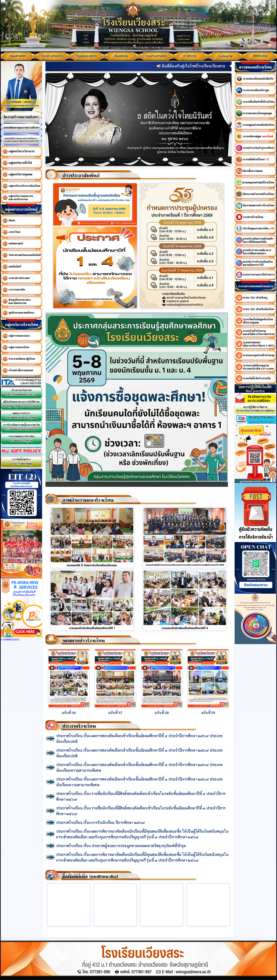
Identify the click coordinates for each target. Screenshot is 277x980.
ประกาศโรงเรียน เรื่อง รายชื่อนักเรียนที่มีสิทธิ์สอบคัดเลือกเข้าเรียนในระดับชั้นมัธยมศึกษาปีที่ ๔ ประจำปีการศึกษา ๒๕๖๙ (141, 796)
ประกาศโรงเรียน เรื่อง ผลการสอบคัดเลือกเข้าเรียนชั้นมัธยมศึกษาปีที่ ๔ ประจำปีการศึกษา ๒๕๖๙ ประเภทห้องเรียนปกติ (139, 738)
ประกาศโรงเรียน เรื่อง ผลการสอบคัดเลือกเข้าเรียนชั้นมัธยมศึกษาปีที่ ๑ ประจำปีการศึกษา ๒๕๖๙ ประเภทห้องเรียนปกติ (139, 753)
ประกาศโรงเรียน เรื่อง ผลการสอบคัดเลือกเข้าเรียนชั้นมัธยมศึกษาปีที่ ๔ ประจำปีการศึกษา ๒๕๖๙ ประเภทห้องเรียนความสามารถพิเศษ (139, 767)
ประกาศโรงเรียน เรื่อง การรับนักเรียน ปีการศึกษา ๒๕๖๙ (101, 822)
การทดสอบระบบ (10, 639)
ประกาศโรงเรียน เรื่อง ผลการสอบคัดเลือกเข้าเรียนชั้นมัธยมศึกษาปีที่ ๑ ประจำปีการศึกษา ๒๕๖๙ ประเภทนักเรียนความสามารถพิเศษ (139, 782)
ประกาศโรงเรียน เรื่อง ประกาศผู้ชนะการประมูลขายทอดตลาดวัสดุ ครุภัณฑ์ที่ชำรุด (121, 846)
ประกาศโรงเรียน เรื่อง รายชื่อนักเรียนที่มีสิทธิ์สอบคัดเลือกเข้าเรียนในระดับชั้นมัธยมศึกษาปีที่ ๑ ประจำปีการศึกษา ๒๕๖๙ (141, 811)
